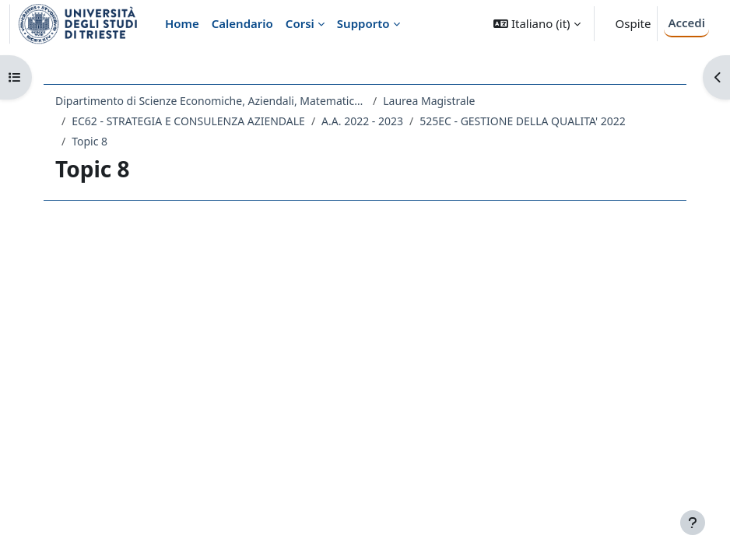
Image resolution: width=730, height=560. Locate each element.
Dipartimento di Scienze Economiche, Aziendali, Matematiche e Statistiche (211, 101)
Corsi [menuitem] (300, 23)
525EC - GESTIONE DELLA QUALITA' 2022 (523, 121)
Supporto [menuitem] (363, 23)
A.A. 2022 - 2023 (362, 121)
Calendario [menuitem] (242, 23)
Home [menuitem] (182, 23)
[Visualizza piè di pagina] (693, 523)
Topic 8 (89, 141)
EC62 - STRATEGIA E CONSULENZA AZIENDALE (188, 121)
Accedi (686, 23)
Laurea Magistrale (429, 101)
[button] (537, 24)
